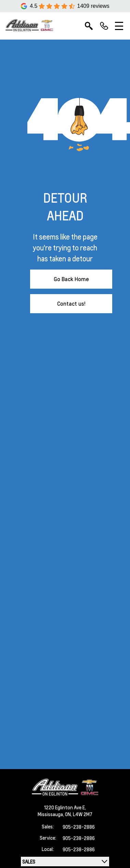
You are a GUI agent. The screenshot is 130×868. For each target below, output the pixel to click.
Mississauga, (51, 814)
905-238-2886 (79, 827)
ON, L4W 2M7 (79, 814)
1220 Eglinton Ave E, (65, 807)
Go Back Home (71, 279)
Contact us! (71, 303)
